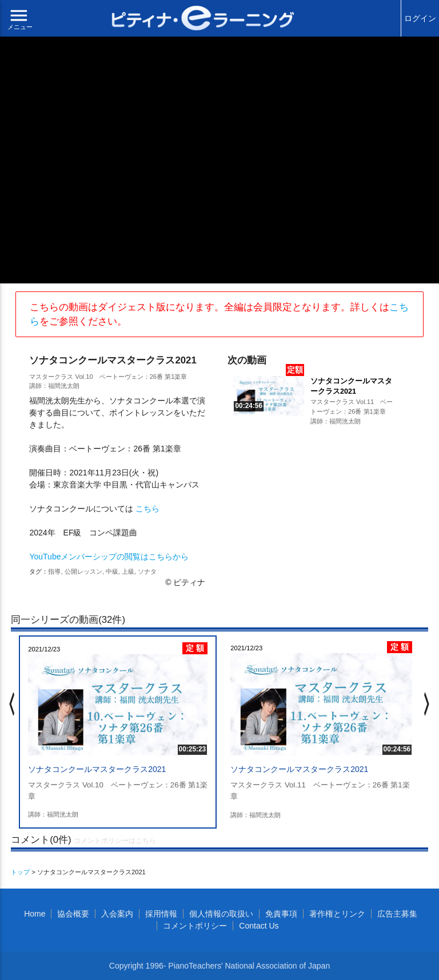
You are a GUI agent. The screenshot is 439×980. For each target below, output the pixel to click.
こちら (147, 509)
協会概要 (73, 914)
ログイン (420, 18)
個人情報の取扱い (221, 914)
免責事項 (281, 914)
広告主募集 (397, 914)
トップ (20, 872)
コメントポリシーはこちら (115, 841)
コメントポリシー (195, 926)
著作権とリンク (337, 914)
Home (35, 914)
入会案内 (117, 914)
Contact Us (259, 926)
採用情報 (161, 914)
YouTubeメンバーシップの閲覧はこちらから (109, 557)
